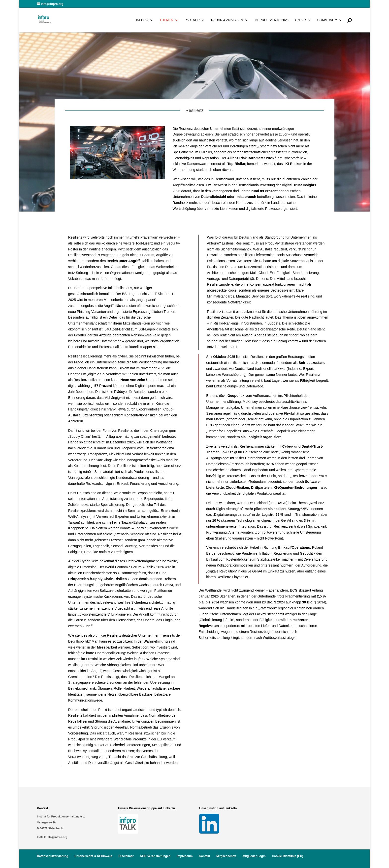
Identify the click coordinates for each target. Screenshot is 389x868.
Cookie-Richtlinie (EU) (288, 856)
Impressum (185, 856)
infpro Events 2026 (272, 20)
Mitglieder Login (254, 856)
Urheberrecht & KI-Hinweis (93, 856)
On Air (300, 20)
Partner (192, 20)
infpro (142, 20)
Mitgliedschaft (226, 856)
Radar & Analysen (227, 20)
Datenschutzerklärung (53, 856)
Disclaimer (126, 856)
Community (327, 20)
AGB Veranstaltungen (155, 856)
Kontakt (205, 856)
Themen (166, 20)
